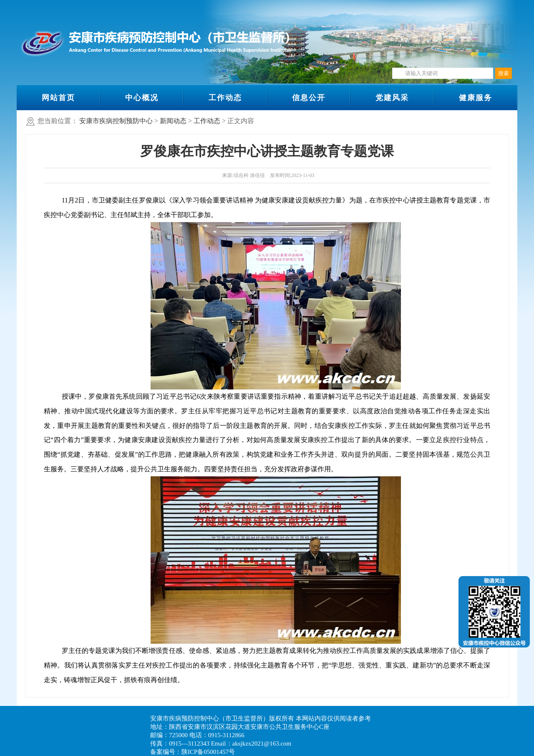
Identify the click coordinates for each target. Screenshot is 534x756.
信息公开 (309, 98)
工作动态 (225, 98)
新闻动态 (173, 121)
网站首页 (58, 98)
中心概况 (142, 98)
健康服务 (476, 98)
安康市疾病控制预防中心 (116, 121)
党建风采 (392, 98)
